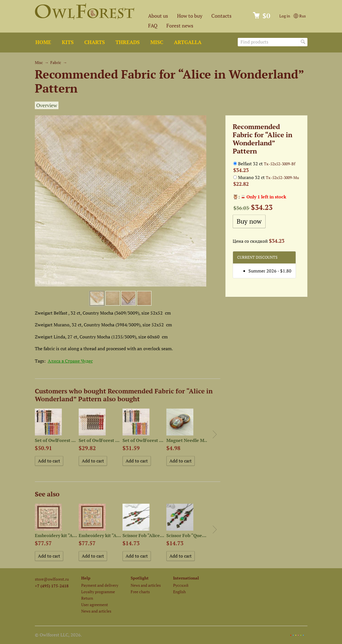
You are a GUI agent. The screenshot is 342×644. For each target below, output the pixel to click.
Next (215, 434)
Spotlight (140, 578)
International (186, 578)
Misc (157, 42)
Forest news (180, 26)
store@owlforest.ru (52, 579)
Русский (181, 585)
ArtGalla (188, 42)
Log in (285, 16)
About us (158, 16)
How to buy (190, 16)
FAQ (153, 26)
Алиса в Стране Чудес (70, 361)
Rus (299, 16)
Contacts (221, 16)
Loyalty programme (98, 592)
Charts (95, 42)
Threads (128, 42)
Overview (47, 105)
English (179, 592)
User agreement (95, 605)
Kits (68, 42)
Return (87, 598)
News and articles (96, 611)
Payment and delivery (100, 585)
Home (43, 42)
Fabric (56, 62)
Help (86, 578)
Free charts (140, 592)
